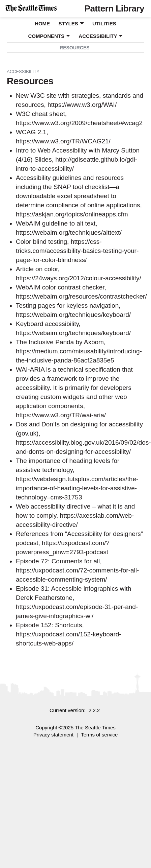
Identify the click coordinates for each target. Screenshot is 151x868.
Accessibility (98, 36)
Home (42, 24)
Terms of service (99, 735)
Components (47, 36)
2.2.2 (94, 710)
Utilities (104, 24)
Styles (68, 24)
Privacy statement (53, 735)
